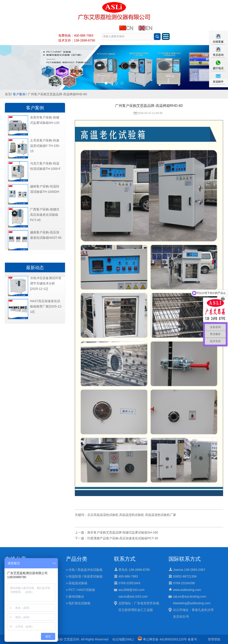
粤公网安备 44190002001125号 (162, 639)
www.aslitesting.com (187, 590)
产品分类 (77, 559)
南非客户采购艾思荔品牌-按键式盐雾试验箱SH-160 (123, 532)
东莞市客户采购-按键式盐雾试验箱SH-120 (45, 120)
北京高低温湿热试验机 (103, 515)
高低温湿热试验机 (132, 515)
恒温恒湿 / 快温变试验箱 (85, 576)
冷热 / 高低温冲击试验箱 (85, 570)
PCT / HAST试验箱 (82, 590)
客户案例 (19, 94)
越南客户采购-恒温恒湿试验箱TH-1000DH (45, 189)
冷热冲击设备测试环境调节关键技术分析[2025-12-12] (46, 283)
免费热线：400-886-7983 (76, 35)
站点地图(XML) (123, 639)
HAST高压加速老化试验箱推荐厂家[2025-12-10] (46, 306)
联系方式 (125, 559)
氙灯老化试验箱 (79, 603)
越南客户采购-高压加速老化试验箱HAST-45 (46, 235)
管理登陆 (214, 639)
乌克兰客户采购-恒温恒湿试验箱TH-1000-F (45, 166)
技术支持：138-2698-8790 (77, 40)
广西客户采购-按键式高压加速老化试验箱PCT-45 (45, 215)
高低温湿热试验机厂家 (161, 515)
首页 (8, 94)
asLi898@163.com (131, 590)
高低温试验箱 (78, 583)
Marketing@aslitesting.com (192, 603)
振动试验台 (76, 596)
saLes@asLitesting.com (190, 596)
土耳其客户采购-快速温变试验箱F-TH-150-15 (45, 146)
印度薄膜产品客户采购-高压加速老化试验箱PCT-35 (123, 538)
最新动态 (35, 268)
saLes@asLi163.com (133, 596)
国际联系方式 (185, 559)
